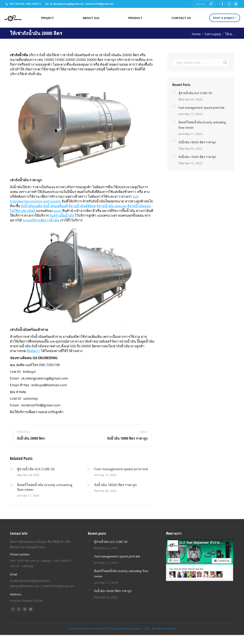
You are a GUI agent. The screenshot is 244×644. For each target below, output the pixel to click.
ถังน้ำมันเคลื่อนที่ (56, 206)
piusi (57, 211)
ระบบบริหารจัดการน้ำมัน (41, 220)
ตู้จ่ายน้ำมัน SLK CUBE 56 (36, 469)
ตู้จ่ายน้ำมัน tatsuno (112, 206)
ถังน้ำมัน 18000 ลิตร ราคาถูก (115, 485)
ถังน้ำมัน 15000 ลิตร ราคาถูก (197, 157)
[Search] (204, 4)
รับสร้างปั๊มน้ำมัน (62, 215)
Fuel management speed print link (121, 469)
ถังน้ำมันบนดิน (32, 206)
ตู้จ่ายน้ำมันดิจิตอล (82, 206)
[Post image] (11, 469)
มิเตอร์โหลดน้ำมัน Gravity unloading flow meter (45, 487)
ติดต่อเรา (33, 351)
